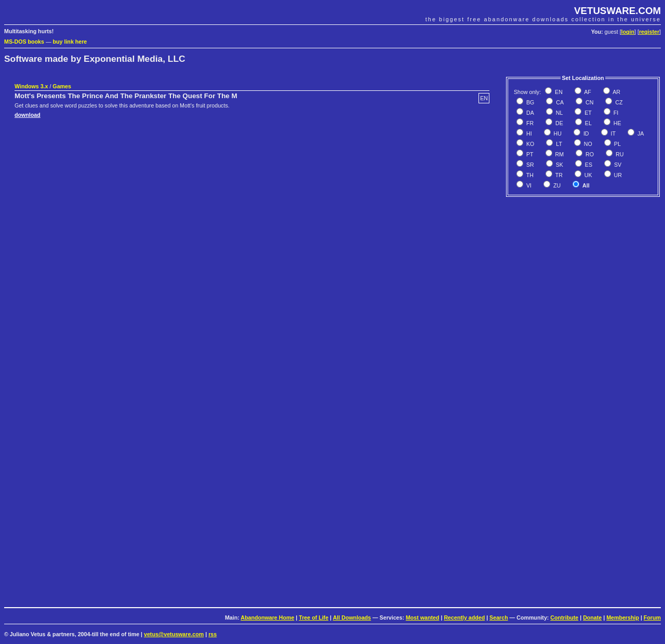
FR (529, 123)
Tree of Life (314, 618)
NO (587, 144)
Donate (592, 618)
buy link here (70, 42)
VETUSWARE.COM (617, 11)
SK (559, 165)
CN (589, 102)
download (28, 115)
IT (613, 133)
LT (558, 144)
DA (529, 113)
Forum (652, 618)
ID (586, 133)
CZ (618, 102)
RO (589, 154)
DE (558, 123)
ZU (556, 185)
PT (529, 154)
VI (528, 185)
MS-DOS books (24, 42)
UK (588, 175)
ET (587, 113)
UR (617, 175)
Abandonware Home (267, 618)
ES (588, 165)
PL (617, 144)
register (649, 32)
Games (62, 86)
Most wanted (423, 618)
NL (559, 113)
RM (559, 154)
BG (529, 102)
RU (619, 154)
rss (212, 634)
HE (617, 123)
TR (558, 175)
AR (616, 92)
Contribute (564, 618)
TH (529, 175)
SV (617, 165)
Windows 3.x (31, 86)
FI (615, 113)
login (628, 32)
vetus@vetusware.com (174, 634)
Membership (623, 618)
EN (558, 92)
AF (587, 92)
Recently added (464, 618)
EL (588, 123)
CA (559, 102)
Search (499, 618)
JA (640, 133)
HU (557, 133)
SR (529, 165)
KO (529, 144)
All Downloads (352, 618)
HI (528, 133)
